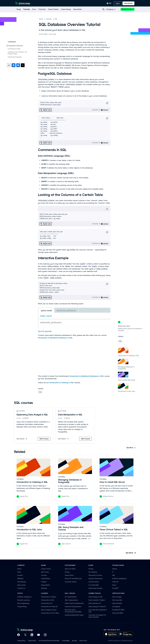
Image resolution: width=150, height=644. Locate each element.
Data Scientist (117, 603)
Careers (20, 575)
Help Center (21, 585)
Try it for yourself (45, 331)
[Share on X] (23, 65)
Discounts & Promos (95, 575)
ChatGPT (115, 588)
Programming (22, 607)
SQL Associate (117, 600)
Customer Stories (71, 582)
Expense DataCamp (96, 579)
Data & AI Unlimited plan (73, 579)
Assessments (46, 585)
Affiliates (20, 579)
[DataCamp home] (32, 630)
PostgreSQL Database (15, 46)
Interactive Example (15, 57)
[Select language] (109, 3)
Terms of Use (83, 641)
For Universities (94, 585)
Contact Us (21, 588)
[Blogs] (19, 9)
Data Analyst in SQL (95, 597)
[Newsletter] (77, 9)
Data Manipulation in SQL (70, 415)
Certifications (46, 579)
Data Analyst (117, 597)
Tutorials (49, 19)
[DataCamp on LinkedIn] (32, 635)
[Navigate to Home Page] (23, 3)
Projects (44, 582)
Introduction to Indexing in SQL (62, 383)
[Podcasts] (42, 9)
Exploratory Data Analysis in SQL (32, 415)
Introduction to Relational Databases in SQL (55, 338)
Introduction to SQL (48, 600)
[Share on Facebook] (18, 65)
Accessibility (66, 641)
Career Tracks (46, 569)
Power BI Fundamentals (73, 607)
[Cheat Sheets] (53, 9)
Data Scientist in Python (97, 600)
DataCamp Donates (95, 588)
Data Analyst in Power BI (97, 607)
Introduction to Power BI (49, 607)
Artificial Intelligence (119, 579)
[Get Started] (128, 3)
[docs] (34, 9)
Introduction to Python (49, 597)
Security (74, 641)
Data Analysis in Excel (49, 610)
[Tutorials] (26, 9)
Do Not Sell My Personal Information (49, 641)
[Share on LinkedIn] (14, 65)
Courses (44, 575)
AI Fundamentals (71, 597)
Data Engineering (23, 603)
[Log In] (118, 3)
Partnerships (22, 582)
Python (115, 569)
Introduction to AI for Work (50, 613)
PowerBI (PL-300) (118, 610)
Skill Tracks (45, 572)
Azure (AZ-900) (118, 613)
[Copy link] (9, 65)
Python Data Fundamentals (74, 603)
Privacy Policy (21, 641)
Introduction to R (47, 603)
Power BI (115, 582)
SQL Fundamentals (71, 600)
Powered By (100, 110)
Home (41, 19)
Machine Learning (23, 600)
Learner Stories (94, 582)
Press (19, 572)
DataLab (44, 588)
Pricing (67, 572)
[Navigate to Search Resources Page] (103, 9)
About (19, 569)
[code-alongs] (66, 9)
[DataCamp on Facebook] (19, 635)
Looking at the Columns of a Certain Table (17, 53)
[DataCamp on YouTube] (39, 635)
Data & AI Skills (70, 569)
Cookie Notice (32, 641)
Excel (114, 585)
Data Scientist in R (95, 603)
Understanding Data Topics (74, 615)
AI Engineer (116, 607)
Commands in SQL (14, 49)
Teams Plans (69, 575)
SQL (56, 19)
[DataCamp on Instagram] (45, 635)
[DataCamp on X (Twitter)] (25, 635)
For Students (93, 572)
